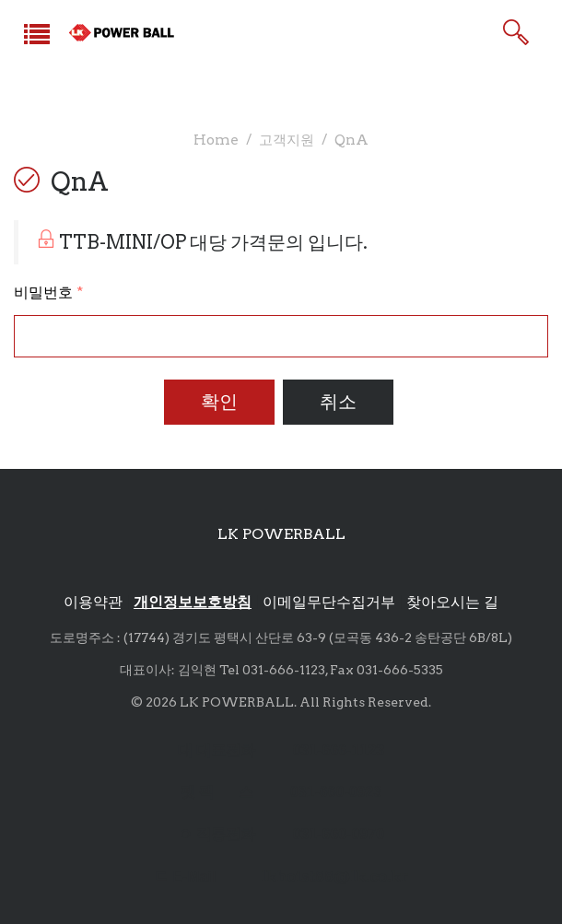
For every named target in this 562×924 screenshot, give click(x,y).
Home (216, 140)
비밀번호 (48, 292)
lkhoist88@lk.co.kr (334, 877)
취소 (338, 402)
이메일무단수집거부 (329, 602)
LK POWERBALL (281, 534)
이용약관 (93, 602)
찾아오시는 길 (452, 602)
